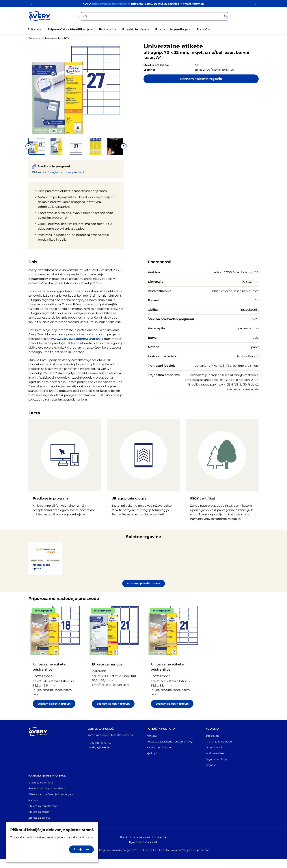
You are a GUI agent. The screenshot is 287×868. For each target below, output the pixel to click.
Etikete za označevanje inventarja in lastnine (51, 797)
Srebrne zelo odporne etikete (47, 788)
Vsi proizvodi (214, 747)
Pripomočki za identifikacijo (69, 29)
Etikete (33, 29)
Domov (33, 38)
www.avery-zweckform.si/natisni (76, 339)
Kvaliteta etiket (215, 753)
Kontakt (152, 736)
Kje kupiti (152, 753)
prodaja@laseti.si (99, 747)
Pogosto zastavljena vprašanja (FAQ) (170, 742)
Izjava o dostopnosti (144, 842)
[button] (37, 146)
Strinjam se (81, 849)
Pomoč (202, 29)
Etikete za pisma (39, 812)
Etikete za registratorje (43, 806)
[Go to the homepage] (39, 17)
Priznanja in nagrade (219, 742)
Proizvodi (106, 29)
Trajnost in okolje (216, 759)
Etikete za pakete (39, 818)
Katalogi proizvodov (159, 747)
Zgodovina (212, 736)
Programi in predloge (171, 29)
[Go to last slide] (28, 146)
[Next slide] (124, 146)
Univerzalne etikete (41, 783)
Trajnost (211, 765)
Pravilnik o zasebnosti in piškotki (143, 837)
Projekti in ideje (134, 29)
